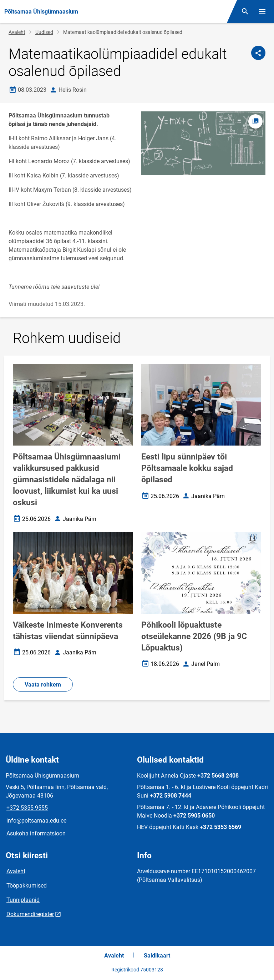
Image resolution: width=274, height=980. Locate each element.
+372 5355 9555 (27, 808)
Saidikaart (157, 956)
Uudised (44, 32)
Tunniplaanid (23, 900)
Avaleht (17, 32)
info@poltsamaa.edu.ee (36, 821)
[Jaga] (258, 53)
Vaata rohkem (43, 685)
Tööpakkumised (27, 886)
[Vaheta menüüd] (262, 11)
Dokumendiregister (30, 914)
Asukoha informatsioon (36, 833)
